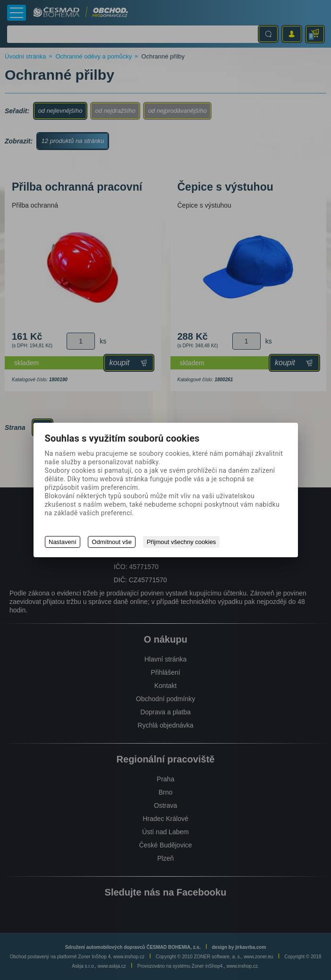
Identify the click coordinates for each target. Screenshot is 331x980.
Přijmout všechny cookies (182, 542)
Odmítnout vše (112, 542)
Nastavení (63, 542)
